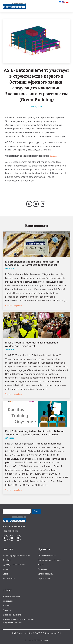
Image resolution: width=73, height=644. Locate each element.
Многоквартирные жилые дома (16, 555)
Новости (6, 605)
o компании (8, 601)
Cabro (5, 574)
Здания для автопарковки (14, 564)
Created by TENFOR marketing (37, 640)
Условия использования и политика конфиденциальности (18, 621)
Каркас (41, 564)
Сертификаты (44, 578)
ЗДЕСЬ (53, 156)
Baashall (7, 560)
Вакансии (7, 610)
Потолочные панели (47, 555)
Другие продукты (46, 574)
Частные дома (9, 578)
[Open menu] (68, 6)
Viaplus (6, 569)
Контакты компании (11, 596)
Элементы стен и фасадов (49, 560)
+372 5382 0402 (10, 531)
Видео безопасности (12, 615)
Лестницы (42, 569)
